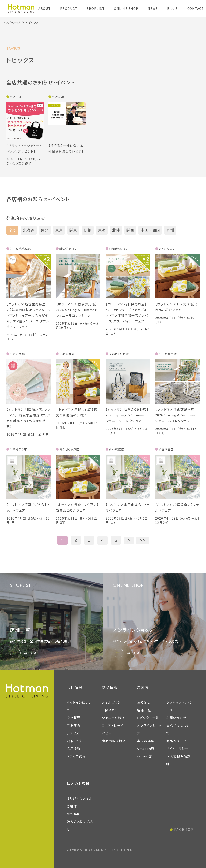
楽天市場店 (146, 741)
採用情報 (74, 748)
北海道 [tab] (29, 230)
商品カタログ (176, 741)
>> (142, 540)
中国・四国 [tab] (150, 230)
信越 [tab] (87, 230)
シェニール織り (113, 718)
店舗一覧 (144, 710)
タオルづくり (111, 702)
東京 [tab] (59, 230)
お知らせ (144, 702)
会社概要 (74, 718)
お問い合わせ (176, 718)
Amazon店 (146, 748)
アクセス (73, 733)
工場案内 (74, 725)
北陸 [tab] (116, 230)
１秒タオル (110, 710)
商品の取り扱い (114, 741)
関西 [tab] (130, 230)
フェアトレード (113, 725)
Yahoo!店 (145, 756)
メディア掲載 (76, 756)
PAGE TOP (184, 830)
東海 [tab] (102, 230)
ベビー (107, 733)
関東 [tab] (73, 230)
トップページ (12, 23)
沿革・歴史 (75, 741)
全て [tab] (12, 230)
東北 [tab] (45, 230)
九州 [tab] (170, 230)
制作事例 (74, 814)
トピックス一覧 (148, 718)
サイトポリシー (177, 748)
